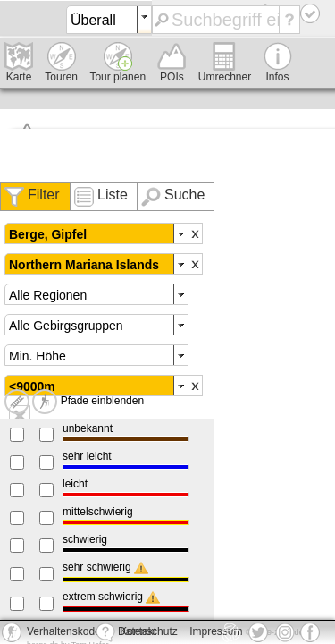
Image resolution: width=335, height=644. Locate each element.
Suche (184, 195)
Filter (44, 195)
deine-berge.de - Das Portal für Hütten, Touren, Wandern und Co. (21, 21)
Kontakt (126, 632)
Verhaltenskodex (67, 631)
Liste (113, 195)
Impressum (216, 631)
